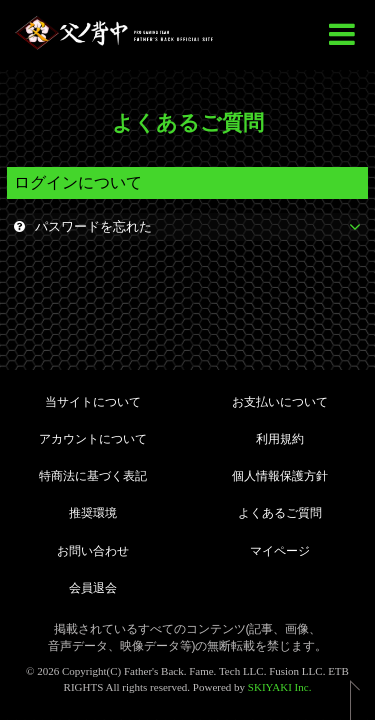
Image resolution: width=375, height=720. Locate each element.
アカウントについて (93, 439)
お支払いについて (280, 402)
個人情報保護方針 (280, 476)
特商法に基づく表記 (93, 476)
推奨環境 (93, 513)
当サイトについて (93, 402)
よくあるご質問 (280, 513)
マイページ (280, 551)
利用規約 (280, 439)
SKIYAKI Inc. (280, 687)
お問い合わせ (93, 551)
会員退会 (93, 588)
